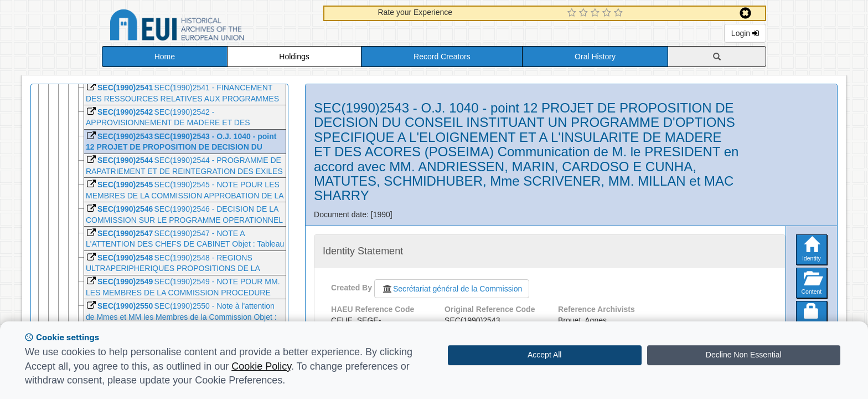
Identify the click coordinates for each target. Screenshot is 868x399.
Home (165, 57)
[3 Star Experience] (596, 13)
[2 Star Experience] (585, 13)
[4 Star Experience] (608, 13)
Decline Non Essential (744, 355)
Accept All (544, 355)
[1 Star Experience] (573, 13)
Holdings (294, 57)
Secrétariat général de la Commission (452, 289)
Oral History (595, 57)
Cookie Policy (261, 366)
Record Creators (442, 57)
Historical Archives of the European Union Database (208, 27)
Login (745, 33)
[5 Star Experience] (620, 13)
